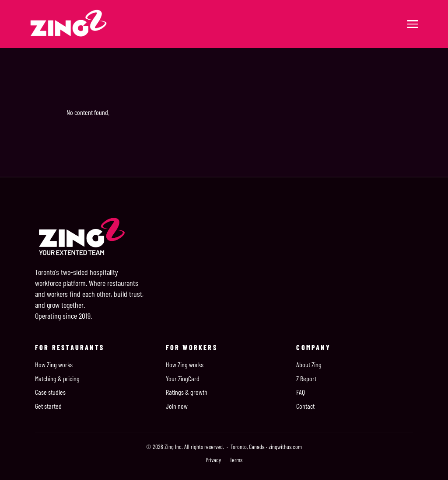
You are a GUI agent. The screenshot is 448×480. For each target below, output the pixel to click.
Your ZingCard (183, 378)
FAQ (301, 392)
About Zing (309, 364)
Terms (236, 460)
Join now (177, 406)
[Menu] (413, 24)
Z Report (306, 378)
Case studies (50, 392)
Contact (305, 406)
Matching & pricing (57, 378)
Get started (48, 406)
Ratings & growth (187, 392)
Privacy (213, 460)
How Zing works (54, 364)
